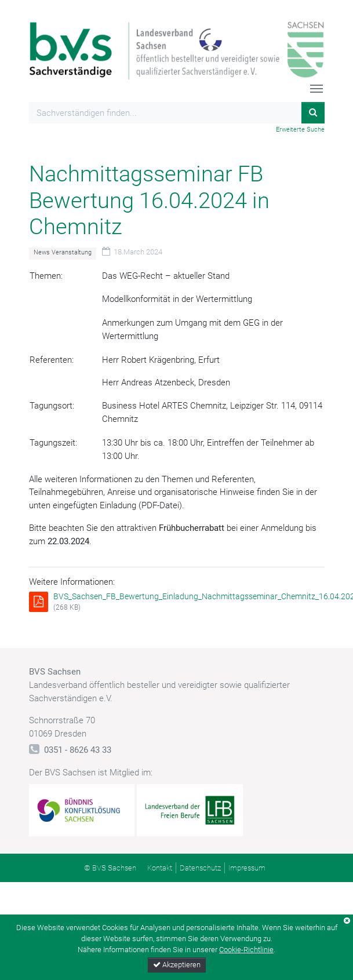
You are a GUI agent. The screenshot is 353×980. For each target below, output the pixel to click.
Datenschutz (200, 868)
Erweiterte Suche (300, 130)
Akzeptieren (177, 965)
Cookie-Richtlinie (246, 950)
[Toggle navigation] (316, 89)
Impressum (247, 868)
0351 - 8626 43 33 (78, 750)
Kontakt (160, 868)
